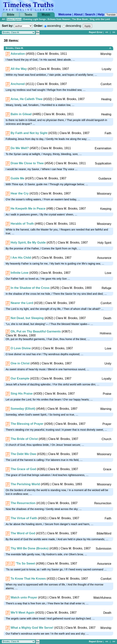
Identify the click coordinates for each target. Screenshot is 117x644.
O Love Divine (21, 348)
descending (73, 26)
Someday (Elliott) (23, 409)
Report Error (96, 32)
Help (101, 14)
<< (107, 32)
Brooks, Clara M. (15, 48)
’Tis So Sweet (25, 563)
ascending (54, 26)
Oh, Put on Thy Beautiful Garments (36, 331)
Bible (10, 15)
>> (114, 32)
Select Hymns (14, 19)
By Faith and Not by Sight (29, 133)
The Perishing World (25, 484)
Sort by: (8, 26)
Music (46, 15)
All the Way (19, 69)
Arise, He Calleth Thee (27, 99)
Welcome (65, 14)
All (3, 19)
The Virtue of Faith (24, 518)
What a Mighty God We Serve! (32, 628)
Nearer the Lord (22, 303)
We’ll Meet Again (22, 613)
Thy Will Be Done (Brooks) (30, 548)
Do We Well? (20, 148)
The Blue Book (80, 19)
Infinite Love (19, 273)
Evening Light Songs (35, 19)
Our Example (20, 378)
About (78, 14)
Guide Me (17, 178)
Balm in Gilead (21, 114)
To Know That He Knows (28, 579)
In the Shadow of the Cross (30, 288)
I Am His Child (21, 258)
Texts (28, 15)
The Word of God (23, 533)
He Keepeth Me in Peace (28, 209)
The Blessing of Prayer (27, 424)
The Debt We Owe (23, 454)
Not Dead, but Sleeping (27, 318)
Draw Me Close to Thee (27, 163)
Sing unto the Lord (100, 19)
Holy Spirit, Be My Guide (28, 243)
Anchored (18, 84)
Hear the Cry (20, 193)
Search (90, 14)
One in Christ (20, 363)
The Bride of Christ (24, 439)
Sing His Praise (22, 394)
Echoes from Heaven (59, 19)
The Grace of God (23, 469)
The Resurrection (23, 503)
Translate (111, 15)
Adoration (18, 54)
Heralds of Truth (22, 224)
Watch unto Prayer (24, 597)
